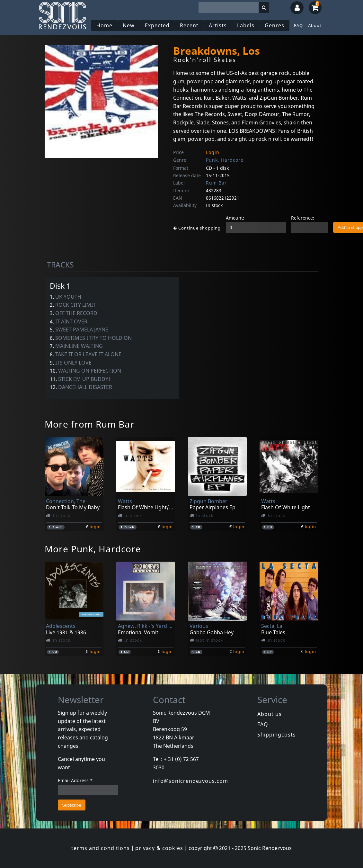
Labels (246, 25)
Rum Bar (216, 183)
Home (104, 25)
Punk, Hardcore (225, 160)
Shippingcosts (277, 735)
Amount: (235, 218)
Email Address (75, 780)
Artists (218, 25)
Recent (189, 25)
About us (270, 714)
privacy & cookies (159, 848)
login (95, 527)
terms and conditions (101, 848)
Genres (274, 25)
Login (213, 152)
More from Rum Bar (89, 424)
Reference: (303, 218)
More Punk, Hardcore (93, 549)
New (129, 25)
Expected (157, 25)
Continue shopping (197, 228)
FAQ (298, 25)
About (315, 25)
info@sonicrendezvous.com (190, 781)
